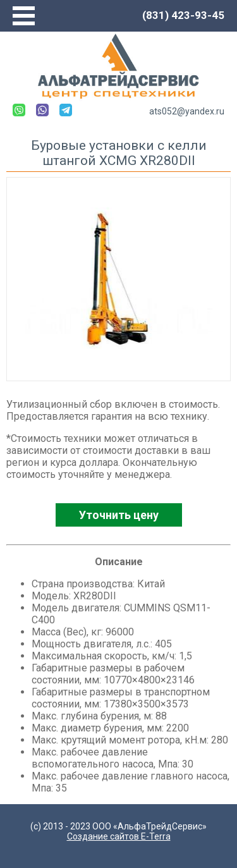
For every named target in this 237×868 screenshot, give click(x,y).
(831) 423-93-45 (183, 15)
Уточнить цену (119, 515)
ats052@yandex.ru (187, 111)
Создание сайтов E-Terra (119, 836)
